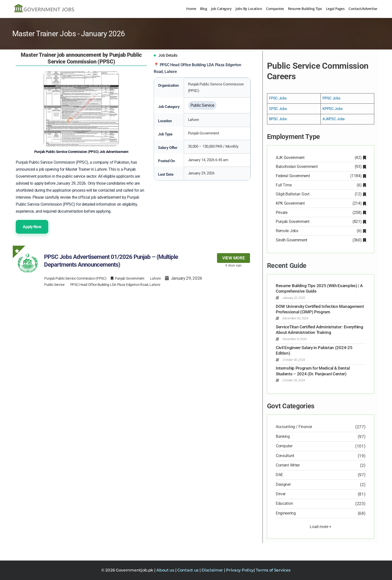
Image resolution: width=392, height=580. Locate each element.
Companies (275, 9)
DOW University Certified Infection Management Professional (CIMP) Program (320, 309)
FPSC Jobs (278, 98)
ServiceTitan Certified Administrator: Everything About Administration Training (319, 330)
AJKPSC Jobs (334, 119)
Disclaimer (213, 570)
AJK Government (321, 158)
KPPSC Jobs (332, 109)
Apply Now (32, 227)
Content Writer (288, 465)
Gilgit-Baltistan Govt (321, 194)
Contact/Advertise (363, 9)
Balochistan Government (321, 167)
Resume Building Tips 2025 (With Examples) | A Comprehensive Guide (319, 288)
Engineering (286, 513)
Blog (203, 9)
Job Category (221, 9)
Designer (283, 484)
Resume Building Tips (305, 9)
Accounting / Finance (294, 427)
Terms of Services (273, 570)
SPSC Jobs (278, 109)
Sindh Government (321, 240)
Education (284, 503)
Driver (281, 494)
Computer (284, 446)
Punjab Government (321, 222)
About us (166, 570)
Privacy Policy (240, 570)
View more (233, 258)
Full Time (321, 185)
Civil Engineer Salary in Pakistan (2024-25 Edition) (314, 350)
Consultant (285, 456)
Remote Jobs (321, 231)
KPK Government (321, 203)
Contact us (188, 570)
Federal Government (321, 176)
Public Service (54, 285)
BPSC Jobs (278, 119)
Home (191, 9)
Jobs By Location (249, 9)
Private (321, 213)
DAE (279, 475)
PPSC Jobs (331, 98)
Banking (283, 436)
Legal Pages (335, 9)
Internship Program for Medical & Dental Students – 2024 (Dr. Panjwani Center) (313, 371)
